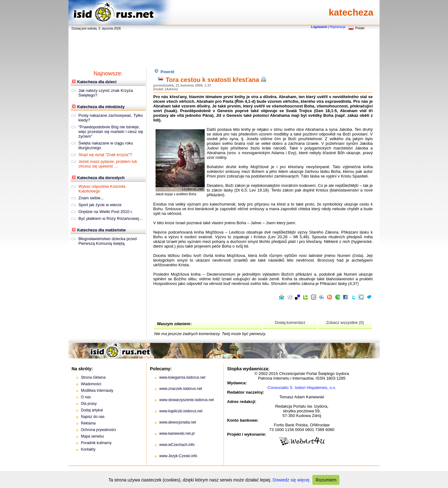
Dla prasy (89, 404)
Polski (360, 28)
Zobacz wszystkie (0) (345, 322)
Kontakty (88, 449)
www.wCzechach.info (177, 445)
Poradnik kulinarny (96, 443)
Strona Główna (93, 377)
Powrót (164, 71)
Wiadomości (91, 384)
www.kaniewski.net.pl (177, 434)
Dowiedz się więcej (291, 480)
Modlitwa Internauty (97, 391)
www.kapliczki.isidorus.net (181, 411)
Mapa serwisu (92, 436)
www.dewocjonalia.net (178, 422)
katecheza (351, 12)
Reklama (88, 423)
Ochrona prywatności (98, 430)
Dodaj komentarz (290, 322)
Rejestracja (338, 27)
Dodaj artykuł (92, 410)
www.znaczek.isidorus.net (181, 389)
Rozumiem (326, 480)
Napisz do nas (93, 417)
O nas (86, 397)
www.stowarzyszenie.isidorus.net (187, 400)
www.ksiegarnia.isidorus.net (182, 377)
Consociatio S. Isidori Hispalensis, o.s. (302, 388)
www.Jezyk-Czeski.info (178, 456)
